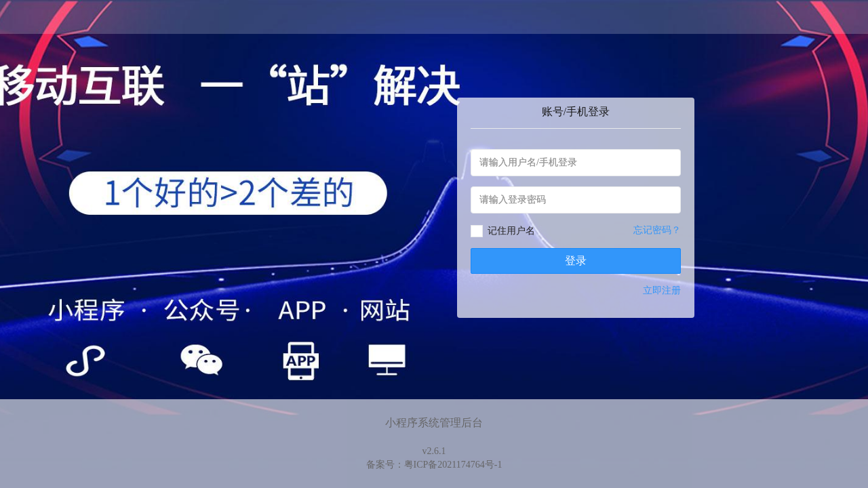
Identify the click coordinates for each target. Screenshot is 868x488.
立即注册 (662, 290)
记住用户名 (511, 231)
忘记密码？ (657, 230)
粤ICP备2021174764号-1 (453, 465)
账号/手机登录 (576, 111)
